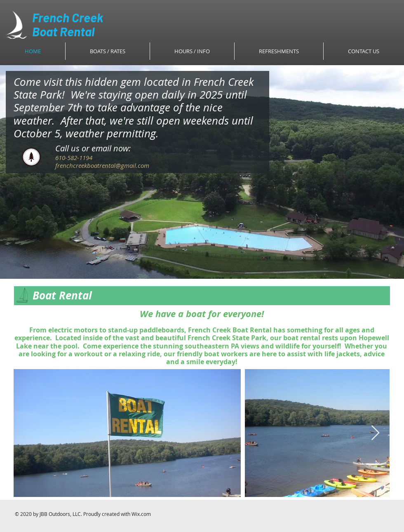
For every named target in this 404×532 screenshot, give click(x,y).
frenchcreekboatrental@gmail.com (102, 165)
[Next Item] (375, 433)
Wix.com (141, 514)
